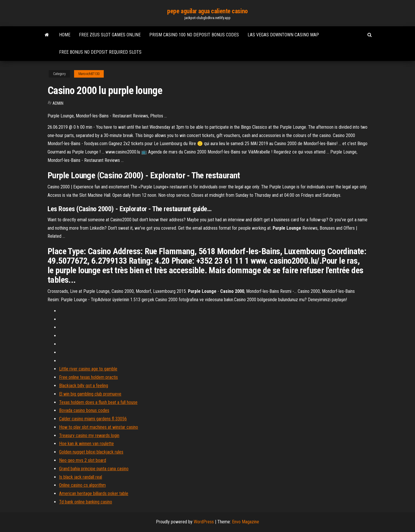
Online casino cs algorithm (82, 485)
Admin (58, 103)
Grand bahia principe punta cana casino (94, 469)
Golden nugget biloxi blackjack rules (91, 452)
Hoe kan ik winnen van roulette (86, 444)
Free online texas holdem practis (88, 377)
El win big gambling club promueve (90, 394)
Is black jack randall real (81, 477)
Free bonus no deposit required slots (100, 52)
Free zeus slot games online (110, 35)
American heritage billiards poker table (94, 493)
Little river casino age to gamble (88, 369)
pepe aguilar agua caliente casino (207, 11)
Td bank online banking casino (86, 502)
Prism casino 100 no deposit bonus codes (194, 35)
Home (65, 35)
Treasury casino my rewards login (89, 435)
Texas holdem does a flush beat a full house (98, 402)
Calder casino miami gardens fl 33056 (93, 419)
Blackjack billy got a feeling (84, 386)
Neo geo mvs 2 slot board (83, 460)
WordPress (204, 522)
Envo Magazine (246, 522)
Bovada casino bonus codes (84, 410)
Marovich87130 (89, 74)
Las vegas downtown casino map (283, 35)
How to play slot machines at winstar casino (99, 427)
